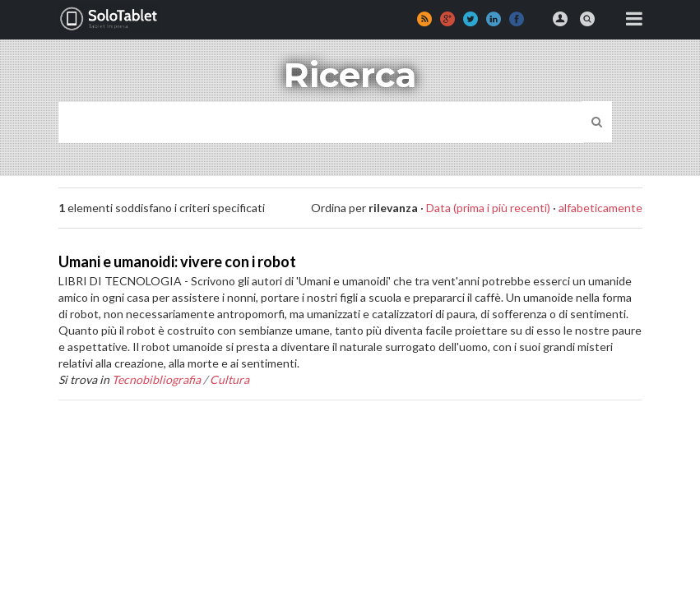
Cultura (229, 379)
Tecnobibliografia (156, 379)
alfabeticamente (600, 208)
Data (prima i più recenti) (488, 208)
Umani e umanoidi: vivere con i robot (177, 261)
